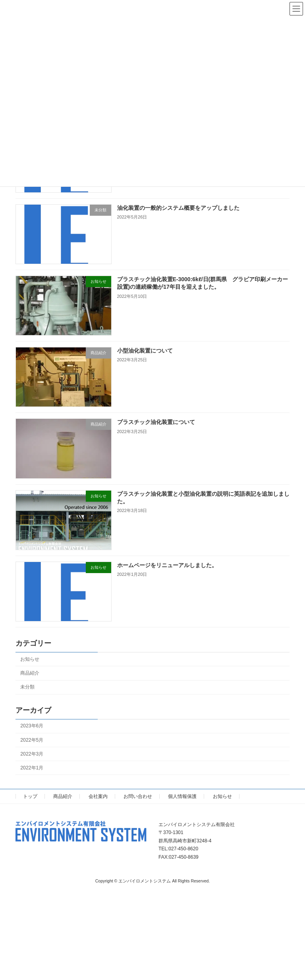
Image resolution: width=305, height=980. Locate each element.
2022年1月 (32, 768)
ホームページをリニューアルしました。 (167, 565)
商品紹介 (30, 673)
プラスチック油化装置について (156, 422)
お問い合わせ (138, 796)
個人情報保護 (182, 796)
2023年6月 (32, 726)
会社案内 (98, 796)
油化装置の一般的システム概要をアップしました (178, 207)
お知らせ (30, 659)
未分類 (27, 687)
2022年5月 (32, 740)
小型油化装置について (145, 351)
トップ (30, 796)
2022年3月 (32, 754)
